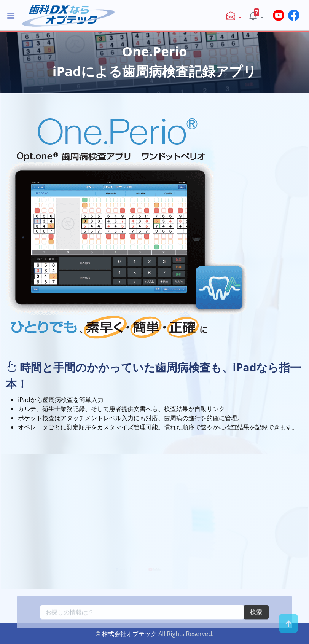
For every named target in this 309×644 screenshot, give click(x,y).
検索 (256, 628)
